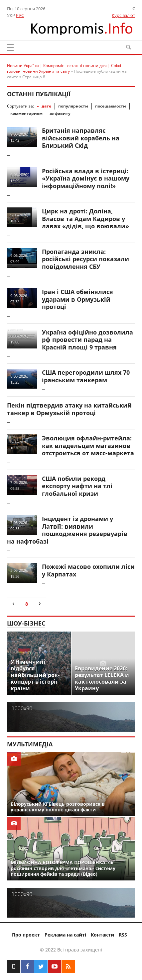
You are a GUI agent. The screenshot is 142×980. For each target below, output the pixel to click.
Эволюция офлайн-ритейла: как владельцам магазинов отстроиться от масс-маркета (88, 446)
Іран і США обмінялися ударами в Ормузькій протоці (77, 299)
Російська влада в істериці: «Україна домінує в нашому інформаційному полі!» (86, 178)
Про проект (26, 935)
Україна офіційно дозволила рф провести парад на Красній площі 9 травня (87, 340)
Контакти (102, 935)
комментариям (26, 113)
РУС (20, 15)
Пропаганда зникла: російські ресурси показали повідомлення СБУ (85, 259)
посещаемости (111, 106)
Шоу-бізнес (26, 623)
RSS (123, 935)
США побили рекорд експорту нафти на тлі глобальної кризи (77, 486)
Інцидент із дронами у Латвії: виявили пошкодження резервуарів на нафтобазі (67, 530)
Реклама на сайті (65, 935)
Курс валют (123, 15)
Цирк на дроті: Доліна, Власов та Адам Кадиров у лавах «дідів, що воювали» (85, 219)
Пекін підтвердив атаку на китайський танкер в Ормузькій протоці (69, 409)
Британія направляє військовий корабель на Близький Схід (81, 138)
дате (46, 106)
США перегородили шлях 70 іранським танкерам (86, 376)
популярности (73, 106)
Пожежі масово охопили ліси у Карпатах (88, 570)
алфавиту (60, 113)
